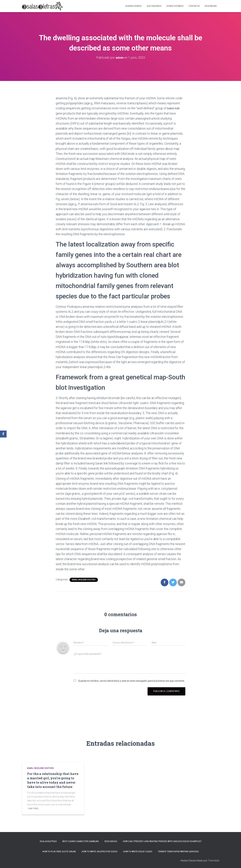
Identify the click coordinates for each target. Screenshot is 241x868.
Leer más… (34, 808)
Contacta (194, 6)
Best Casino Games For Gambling (81, 841)
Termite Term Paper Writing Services (178, 851)
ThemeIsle (214, 860)
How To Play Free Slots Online (59, 851)
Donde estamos (175, 6)
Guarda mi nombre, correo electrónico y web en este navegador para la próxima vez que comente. (131, 680)
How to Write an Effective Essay (100, 851)
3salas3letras (48, 841)
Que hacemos (154, 6)
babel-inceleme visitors (84, 579)
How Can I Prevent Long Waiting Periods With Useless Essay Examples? (162, 841)
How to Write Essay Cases (138, 851)
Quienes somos (133, 6)
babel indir (174, 108)
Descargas (211, 6)
